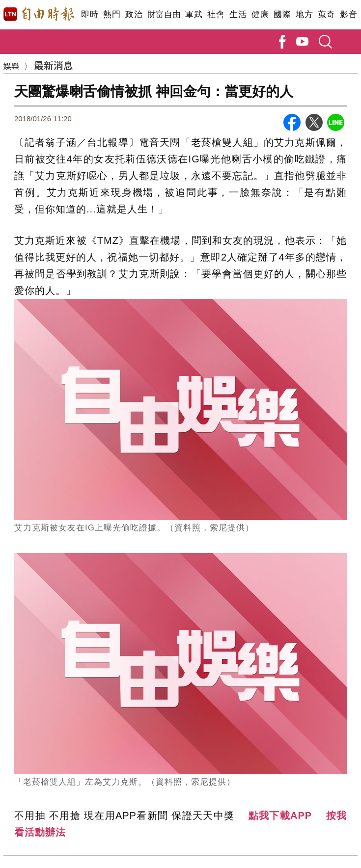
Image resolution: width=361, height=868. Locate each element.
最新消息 (54, 65)
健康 (260, 14)
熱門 (112, 14)
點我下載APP (280, 815)
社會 (216, 14)
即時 (90, 14)
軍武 (194, 14)
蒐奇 (326, 14)
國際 (282, 14)
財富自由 (164, 14)
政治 (134, 14)
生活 (238, 14)
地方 (304, 14)
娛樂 (11, 66)
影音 (348, 14)
